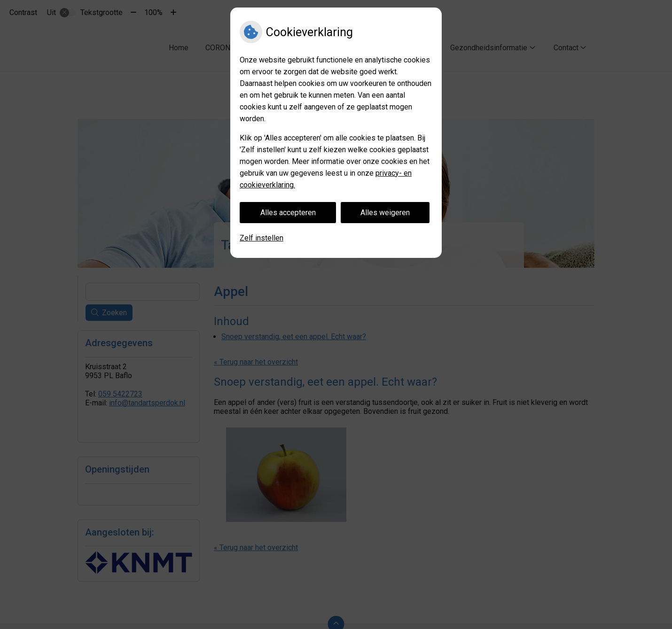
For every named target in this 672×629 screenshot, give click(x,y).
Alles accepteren (288, 213)
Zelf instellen (262, 238)
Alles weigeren (385, 213)
